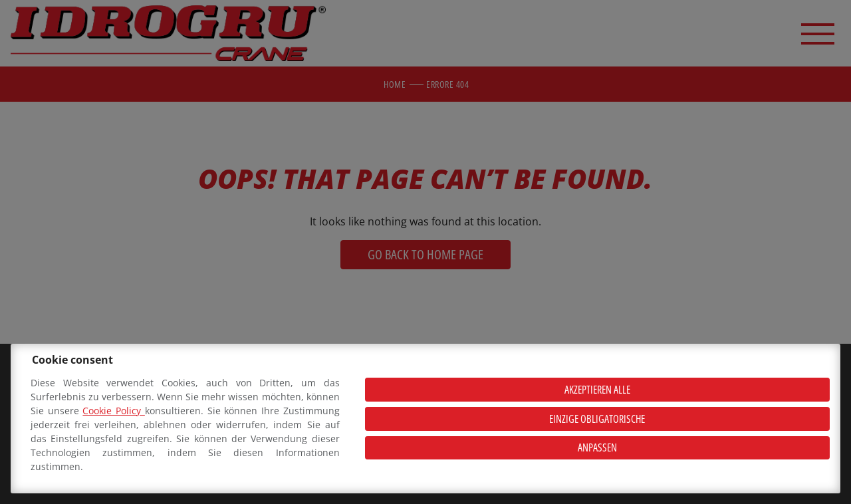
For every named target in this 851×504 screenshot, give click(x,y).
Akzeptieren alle (597, 390)
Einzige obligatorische (597, 419)
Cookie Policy (113, 411)
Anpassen (597, 447)
